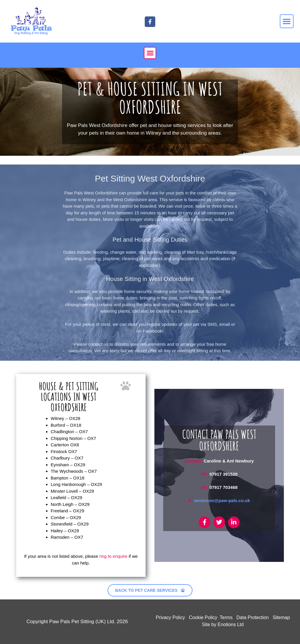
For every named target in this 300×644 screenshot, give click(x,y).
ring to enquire (113, 556)
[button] (287, 21)
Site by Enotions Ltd (223, 624)
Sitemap (281, 617)
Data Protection (253, 617)
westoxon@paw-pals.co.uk (222, 500)
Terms (226, 617)
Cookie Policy (203, 617)
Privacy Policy (171, 617)
